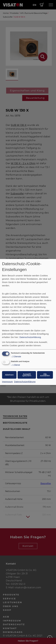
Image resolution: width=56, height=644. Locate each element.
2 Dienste (16, 357)
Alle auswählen (45, 375)
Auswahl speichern (27, 375)
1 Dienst (15, 365)
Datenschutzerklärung (30, 337)
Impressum (7, 382)
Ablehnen (9, 375)
